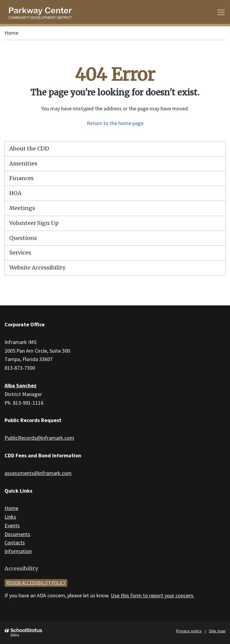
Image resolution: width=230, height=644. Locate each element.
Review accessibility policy (36, 583)
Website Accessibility (37, 268)
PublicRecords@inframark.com (39, 438)
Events (12, 525)
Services (20, 253)
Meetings (22, 208)
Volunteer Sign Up (34, 223)
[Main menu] (221, 12)
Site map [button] (217, 631)
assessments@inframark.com (38, 473)
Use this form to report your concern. (153, 595)
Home (11, 33)
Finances (21, 178)
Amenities (23, 163)
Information (18, 551)
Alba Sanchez (21, 385)
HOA (15, 193)
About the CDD (29, 149)
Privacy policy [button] (189, 631)
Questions (23, 238)
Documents (17, 534)
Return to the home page (115, 123)
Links (10, 517)
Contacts (15, 542)
